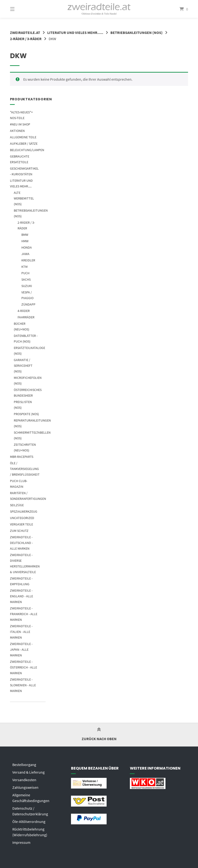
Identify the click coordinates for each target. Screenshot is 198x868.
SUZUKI (27, 286)
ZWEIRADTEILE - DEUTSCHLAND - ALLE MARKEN (21, 543)
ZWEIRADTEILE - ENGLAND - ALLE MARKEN (21, 596)
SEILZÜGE (17, 505)
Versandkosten (24, 780)
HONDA (27, 247)
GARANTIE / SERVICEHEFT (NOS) (23, 366)
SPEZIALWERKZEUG (24, 511)
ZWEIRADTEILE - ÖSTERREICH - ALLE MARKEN (24, 667)
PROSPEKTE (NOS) (26, 414)
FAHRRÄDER (26, 317)
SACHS (26, 279)
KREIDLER (28, 260)
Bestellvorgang (24, 765)
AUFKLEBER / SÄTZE (24, 144)
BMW (25, 235)
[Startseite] (99, 9)
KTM (24, 267)
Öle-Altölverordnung (29, 822)
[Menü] (21, 9)
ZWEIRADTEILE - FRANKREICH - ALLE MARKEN (24, 614)
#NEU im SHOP (20, 124)
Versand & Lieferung (28, 772)
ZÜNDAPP (28, 304)
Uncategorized (22, 518)
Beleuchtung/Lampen (27, 150)
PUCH (25, 273)
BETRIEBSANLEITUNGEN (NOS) (137, 32)
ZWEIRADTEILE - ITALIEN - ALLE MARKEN (21, 632)
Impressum (21, 842)
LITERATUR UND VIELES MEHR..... (75, 32)
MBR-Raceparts (22, 457)
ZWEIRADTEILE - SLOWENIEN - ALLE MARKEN (23, 685)
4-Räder (24, 311)
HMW (25, 241)
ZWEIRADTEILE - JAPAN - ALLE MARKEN (21, 650)
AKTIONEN (17, 131)
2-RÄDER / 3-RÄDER (26, 39)
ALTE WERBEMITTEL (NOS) (24, 198)
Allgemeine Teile (23, 137)
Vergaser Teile (21, 524)
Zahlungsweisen (25, 787)
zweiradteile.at (25, 32)
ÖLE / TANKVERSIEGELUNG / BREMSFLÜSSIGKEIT (25, 469)
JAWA (25, 254)
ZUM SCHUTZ (19, 531)
